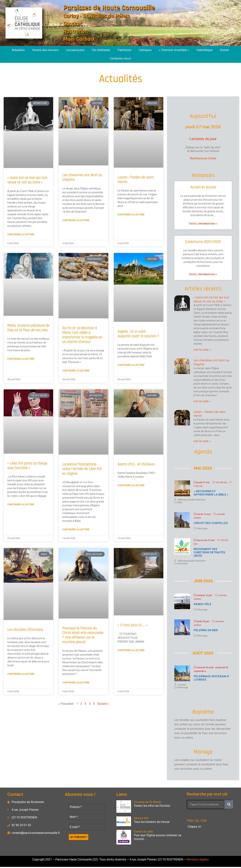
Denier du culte (143, 832)
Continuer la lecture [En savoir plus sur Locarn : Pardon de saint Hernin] (131, 215)
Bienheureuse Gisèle (203, 158)
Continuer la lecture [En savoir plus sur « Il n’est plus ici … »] (131, 650)
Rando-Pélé (203, 604)
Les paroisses (75, 50)
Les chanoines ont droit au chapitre (82, 177)
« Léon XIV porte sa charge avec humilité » (27, 466)
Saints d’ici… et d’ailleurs (136, 464)
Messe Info (141, 818)
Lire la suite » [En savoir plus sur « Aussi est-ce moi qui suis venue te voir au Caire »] (202, 350)
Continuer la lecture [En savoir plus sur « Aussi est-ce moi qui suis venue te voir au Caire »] (21, 234)
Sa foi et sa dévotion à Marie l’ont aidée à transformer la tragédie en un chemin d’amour (82, 335)
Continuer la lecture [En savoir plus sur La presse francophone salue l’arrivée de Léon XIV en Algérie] (76, 529)
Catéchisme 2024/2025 (203, 242)
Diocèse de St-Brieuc (148, 802)
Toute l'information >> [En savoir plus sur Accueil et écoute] (203, 224)
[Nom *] (87, 818)
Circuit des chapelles (211, 523)
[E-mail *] (87, 828)
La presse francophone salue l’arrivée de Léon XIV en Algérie (82, 469)
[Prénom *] (87, 807)
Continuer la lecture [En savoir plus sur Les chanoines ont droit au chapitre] (76, 220)
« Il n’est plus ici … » (133, 625)
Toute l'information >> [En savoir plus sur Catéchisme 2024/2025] (203, 274)
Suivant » (103, 704)
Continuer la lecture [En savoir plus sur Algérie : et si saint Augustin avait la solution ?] (131, 365)
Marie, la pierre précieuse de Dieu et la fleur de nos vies (28, 328)
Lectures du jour (203, 139)
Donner (225, 50)
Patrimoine (124, 50)
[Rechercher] (229, 804)
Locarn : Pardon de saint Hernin (136, 180)
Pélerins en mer (206, 630)
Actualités (18, 50)
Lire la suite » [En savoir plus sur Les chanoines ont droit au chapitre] (202, 401)
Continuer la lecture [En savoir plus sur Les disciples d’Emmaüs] (21, 674)
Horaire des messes (45, 50)
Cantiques (145, 50)
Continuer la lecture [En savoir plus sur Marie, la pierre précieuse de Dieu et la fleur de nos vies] (21, 359)
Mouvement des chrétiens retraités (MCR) (209, 552)
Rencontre (183, 564)
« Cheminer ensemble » (174, 50)
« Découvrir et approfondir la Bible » (211, 493)
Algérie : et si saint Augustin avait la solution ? (138, 334)
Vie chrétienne (101, 50)
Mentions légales (197, 861)
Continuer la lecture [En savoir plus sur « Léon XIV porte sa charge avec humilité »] (21, 504)
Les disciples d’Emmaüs (25, 630)
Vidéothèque (204, 50)
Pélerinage (202, 529)
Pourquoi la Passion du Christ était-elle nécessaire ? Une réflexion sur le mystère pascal (83, 635)
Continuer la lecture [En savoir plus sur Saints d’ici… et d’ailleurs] (131, 485)
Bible (180, 502)
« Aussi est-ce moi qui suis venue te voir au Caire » (27, 180)
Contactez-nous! (121, 58)
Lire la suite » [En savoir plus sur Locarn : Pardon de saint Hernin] (202, 441)
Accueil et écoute (203, 187)
